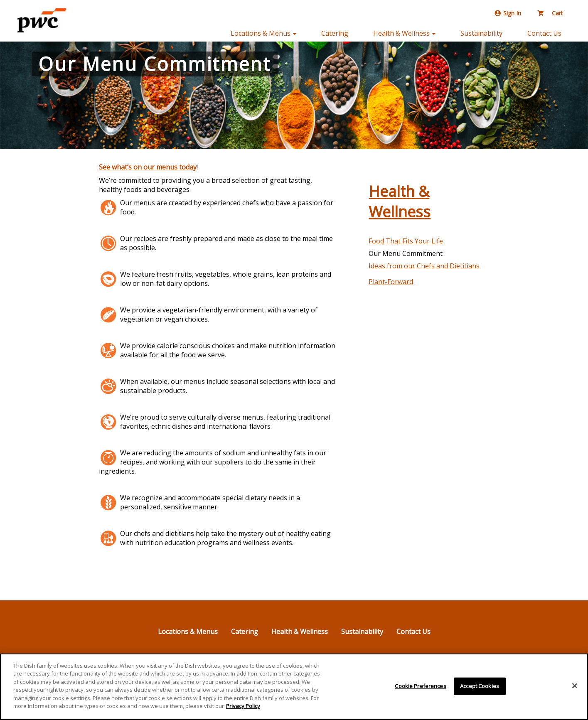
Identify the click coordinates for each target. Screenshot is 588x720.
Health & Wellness (400, 202)
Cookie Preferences (420, 686)
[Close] (575, 686)
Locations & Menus (188, 632)
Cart (550, 13)
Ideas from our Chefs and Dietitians (424, 266)
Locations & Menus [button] (263, 33)
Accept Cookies (480, 686)
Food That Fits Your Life (406, 241)
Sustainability (481, 33)
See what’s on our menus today (148, 167)
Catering (335, 33)
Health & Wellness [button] (404, 33)
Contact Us (544, 33)
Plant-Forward (391, 282)
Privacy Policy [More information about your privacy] (243, 706)
